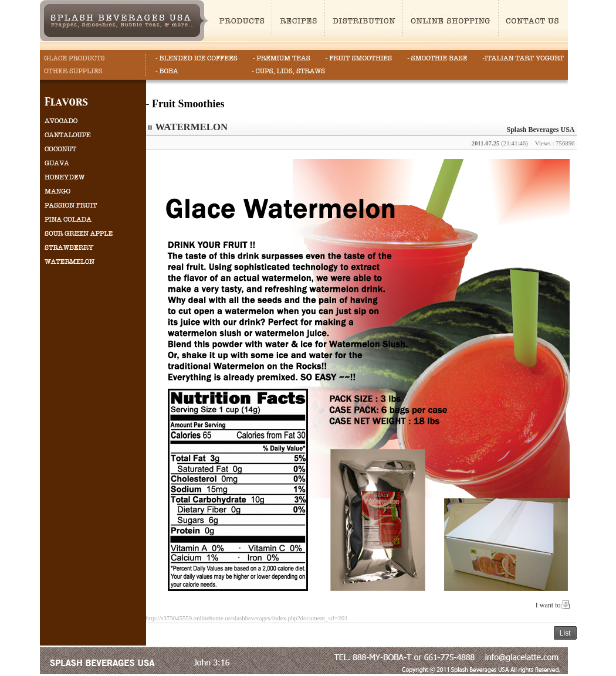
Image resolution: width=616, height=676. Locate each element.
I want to (548, 605)
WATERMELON (191, 127)
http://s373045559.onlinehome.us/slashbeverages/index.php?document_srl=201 (247, 618)
